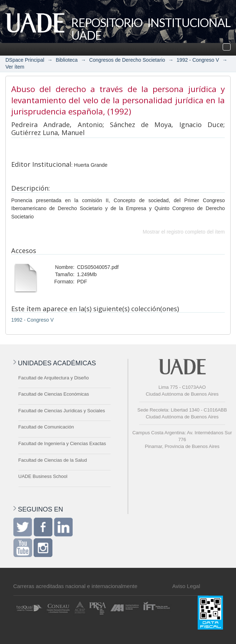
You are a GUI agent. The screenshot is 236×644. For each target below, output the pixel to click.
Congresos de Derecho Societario (127, 60)
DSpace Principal (25, 60)
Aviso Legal (186, 586)
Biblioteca (67, 60)
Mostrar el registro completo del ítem (184, 232)
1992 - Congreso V (198, 60)
